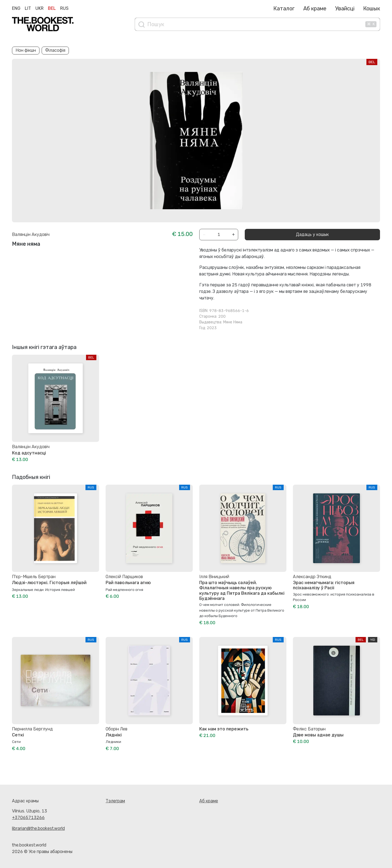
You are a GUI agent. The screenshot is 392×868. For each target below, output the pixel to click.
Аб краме (315, 8)
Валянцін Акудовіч (31, 234)
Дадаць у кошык (312, 234)
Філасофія (55, 50)
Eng (16, 8)
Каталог (284, 8)
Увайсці (345, 8)
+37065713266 (28, 817)
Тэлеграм (115, 801)
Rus (64, 8)
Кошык (372, 8)
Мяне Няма (233, 322)
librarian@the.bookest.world (38, 828)
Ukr (39, 8)
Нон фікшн (26, 50)
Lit (28, 8)
